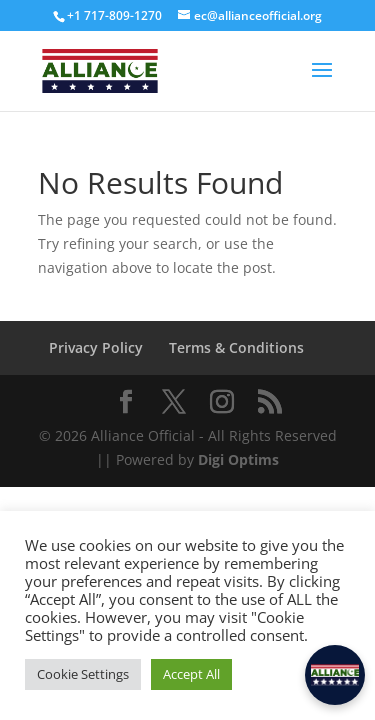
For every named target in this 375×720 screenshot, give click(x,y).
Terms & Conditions (236, 347)
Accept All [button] (191, 674)
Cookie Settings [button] (83, 674)
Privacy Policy (96, 347)
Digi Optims (238, 459)
